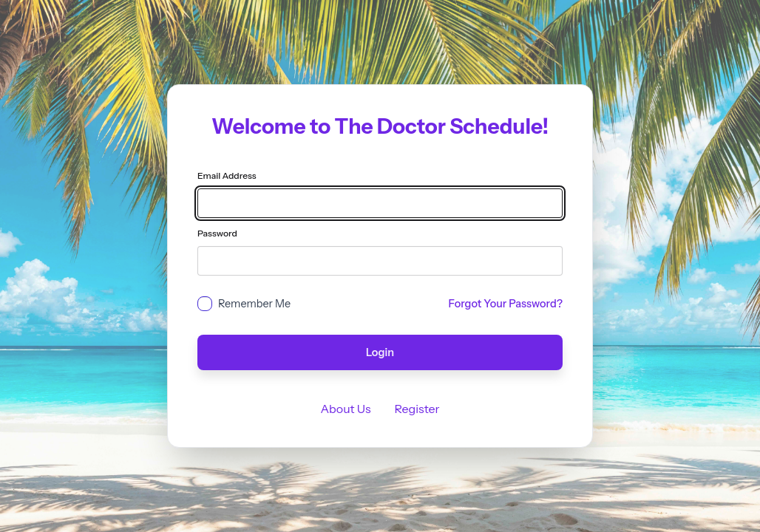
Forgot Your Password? (506, 304)
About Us (345, 409)
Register (417, 409)
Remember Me (254, 304)
